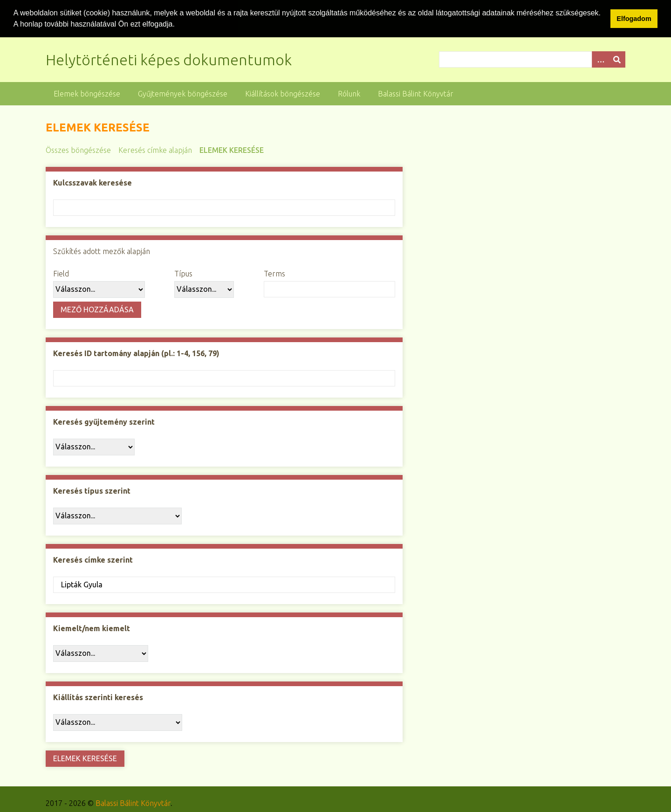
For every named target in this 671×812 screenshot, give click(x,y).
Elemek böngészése (87, 93)
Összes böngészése (78, 150)
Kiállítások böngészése (283, 93)
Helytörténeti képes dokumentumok (169, 59)
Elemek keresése (232, 150)
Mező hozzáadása (97, 309)
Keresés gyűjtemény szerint (104, 421)
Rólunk (349, 93)
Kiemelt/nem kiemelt (92, 628)
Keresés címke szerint (93, 559)
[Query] (532, 59)
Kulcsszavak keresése (92, 182)
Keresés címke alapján (155, 150)
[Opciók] (600, 59)
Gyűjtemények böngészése (183, 93)
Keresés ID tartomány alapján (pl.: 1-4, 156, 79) (136, 353)
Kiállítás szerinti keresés (98, 697)
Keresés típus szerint (92, 490)
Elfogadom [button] (634, 19)
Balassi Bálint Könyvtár (416, 93)
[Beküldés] (617, 59)
